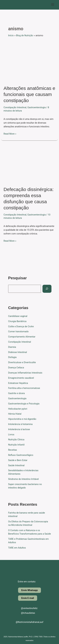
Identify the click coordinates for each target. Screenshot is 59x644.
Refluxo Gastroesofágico (21, 455)
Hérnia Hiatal (15, 414)
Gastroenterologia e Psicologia (24, 404)
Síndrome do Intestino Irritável (24, 479)
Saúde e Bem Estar (18, 460)
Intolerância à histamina (20, 424)
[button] (53, 5)
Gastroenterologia (37, 107)
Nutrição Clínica (16, 440)
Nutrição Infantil (16, 445)
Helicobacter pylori (18, 409)
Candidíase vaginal (18, 316)
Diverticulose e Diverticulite (22, 362)
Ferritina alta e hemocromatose (24, 388)
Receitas (13, 450)
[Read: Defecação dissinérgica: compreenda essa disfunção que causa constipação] (29, 164)
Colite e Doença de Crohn (21, 326)
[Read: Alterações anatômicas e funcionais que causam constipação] (29, 63)
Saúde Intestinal (16, 465)
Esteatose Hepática (18, 383)
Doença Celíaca (16, 368)
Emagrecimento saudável (21, 378)
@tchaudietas (25, 613)
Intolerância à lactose (19, 429)
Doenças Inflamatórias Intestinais (25, 373)
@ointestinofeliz (27, 608)
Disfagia (12, 357)
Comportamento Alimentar (22, 337)
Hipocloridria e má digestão (22, 419)
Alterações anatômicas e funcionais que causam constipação (29, 94)
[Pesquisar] (47, 289)
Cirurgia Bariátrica (17, 321)
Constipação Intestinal (15, 107)
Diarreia (12, 347)
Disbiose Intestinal (18, 352)
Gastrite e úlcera (17, 393)
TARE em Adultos (17, 548)
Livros (11, 435)
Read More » (10, 134)
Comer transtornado (18, 331)
